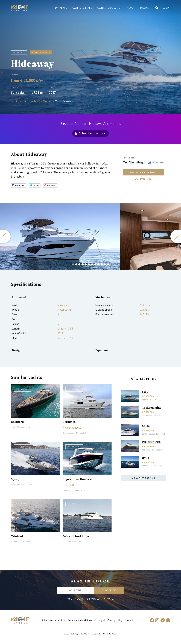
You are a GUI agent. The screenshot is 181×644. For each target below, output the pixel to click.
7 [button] (92, 264)
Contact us (131, 620)
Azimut (14, 542)
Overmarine (147, 416)
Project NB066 (151, 442)
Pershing (15, 484)
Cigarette (67, 490)
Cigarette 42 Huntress (78, 479)
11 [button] (105, 264)
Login (166, 8)
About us (60, 620)
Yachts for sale (82, 8)
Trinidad (17, 536)
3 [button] (79, 264)
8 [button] (95, 264)
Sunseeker (18, 92)
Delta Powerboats (70, 542)
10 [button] (102, 264)
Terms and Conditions (80, 620)
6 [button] (89, 264)
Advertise (47, 620)
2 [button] (76, 264)
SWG (145, 392)
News (130, 8)
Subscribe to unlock (92, 133)
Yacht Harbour (20, 8)
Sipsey (15, 479)
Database (61, 8)
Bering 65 (69, 422)
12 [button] (108, 264)
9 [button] (98, 264)
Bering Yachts (68, 433)
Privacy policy (115, 620)
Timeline (144, 8)
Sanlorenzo (147, 434)
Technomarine (152, 408)
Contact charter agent (144, 172)
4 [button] (83, 264)
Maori (13, 427)
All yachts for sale (144, 478)
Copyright (100, 620)
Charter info (144, 179)
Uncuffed (17, 422)
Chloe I (147, 426)
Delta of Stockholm (76, 536)
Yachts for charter (109, 8)
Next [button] (176, 236)
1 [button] (73, 264)
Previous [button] (5, 236)
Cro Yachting (133, 162)
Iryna (146, 458)
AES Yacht (146, 450)
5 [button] (86, 264)
